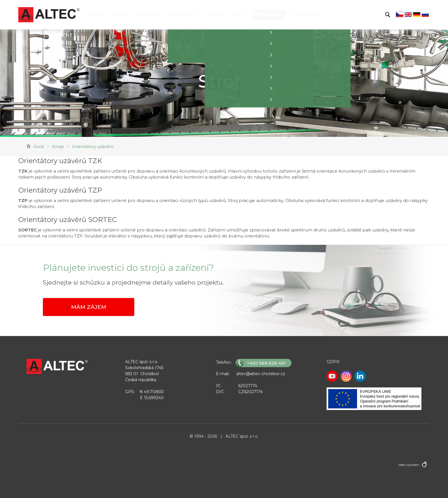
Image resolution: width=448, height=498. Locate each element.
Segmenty (183, 15)
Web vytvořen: (409, 465)
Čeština (400, 15)
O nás (120, 15)
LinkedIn (360, 376)
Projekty (148, 15)
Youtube (332, 376)
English (408, 15)
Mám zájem (89, 307)
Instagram (346, 376)
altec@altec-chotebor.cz (261, 374)
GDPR (333, 362)
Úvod (96, 15)
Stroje (214, 15)
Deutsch (417, 15)
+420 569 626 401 (266, 363)
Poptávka (269, 15)
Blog (237, 15)
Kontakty (306, 15)
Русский (425, 15)
